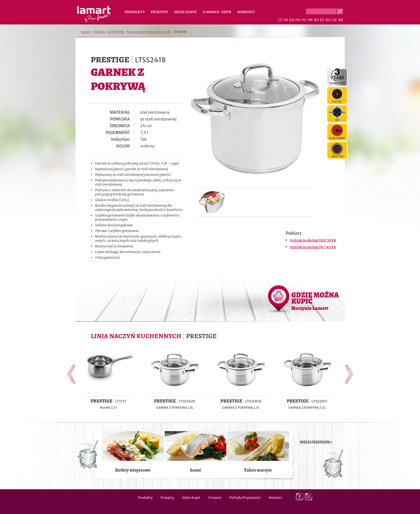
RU (316, 20)
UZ (334, 20)
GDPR (226, 12)
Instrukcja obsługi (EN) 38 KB (313, 240)
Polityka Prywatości (245, 498)
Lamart (94, 14)
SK (286, 20)
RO (328, 20)
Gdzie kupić (185, 12)
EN (292, 20)
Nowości (246, 12)
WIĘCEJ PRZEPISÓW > (316, 442)
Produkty (135, 12)
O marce (211, 12)
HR (310, 20)
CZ (280, 20)
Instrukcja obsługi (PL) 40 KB (313, 247)
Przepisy (159, 12)
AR (341, 20)
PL (304, 20)
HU (298, 20)
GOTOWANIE (116, 32)
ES (322, 20)
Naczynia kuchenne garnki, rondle (149, 32)
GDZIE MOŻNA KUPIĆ (315, 301)
